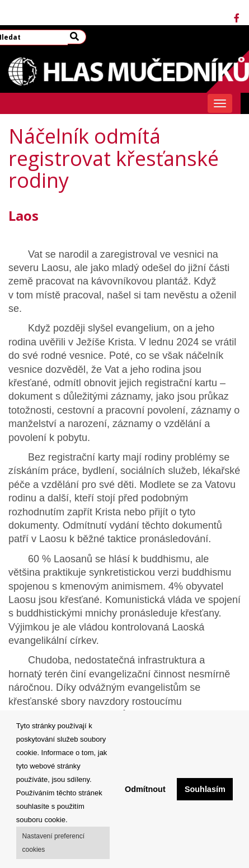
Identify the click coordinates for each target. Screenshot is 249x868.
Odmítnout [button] (145, 789)
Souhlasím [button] (205, 789)
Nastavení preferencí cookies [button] (53, 843)
